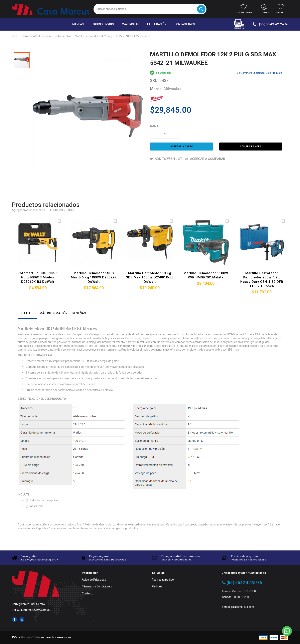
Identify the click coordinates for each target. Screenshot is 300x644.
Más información (54, 299)
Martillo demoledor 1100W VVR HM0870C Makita (206, 261)
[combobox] (150, 9)
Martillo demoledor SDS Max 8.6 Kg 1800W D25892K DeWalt (94, 264)
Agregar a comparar (208, 159)
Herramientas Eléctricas (37, 36)
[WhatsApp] (287, 631)
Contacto (88, 594)
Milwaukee (173, 89)
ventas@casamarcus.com (238, 607)
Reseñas (79, 299)
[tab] (27, 300)
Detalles (27, 299)
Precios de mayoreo (245, 556)
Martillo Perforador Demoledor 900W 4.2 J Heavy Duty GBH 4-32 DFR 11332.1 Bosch (262, 266)
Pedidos (157, 587)
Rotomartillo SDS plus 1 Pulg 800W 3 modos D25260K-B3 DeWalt (38, 264)
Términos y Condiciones (97, 587)
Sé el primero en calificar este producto (260, 73)
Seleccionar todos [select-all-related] (61, 196)
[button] (138, 109)
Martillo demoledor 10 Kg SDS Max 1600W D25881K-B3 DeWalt (150, 264)
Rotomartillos (63, 36)
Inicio (15, 36)
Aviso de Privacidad (94, 580)
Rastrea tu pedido (163, 580)
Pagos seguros (99, 556)
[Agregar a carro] (182, 147)
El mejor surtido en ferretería (181, 556)
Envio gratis (29, 556)
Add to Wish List (169, 159)
